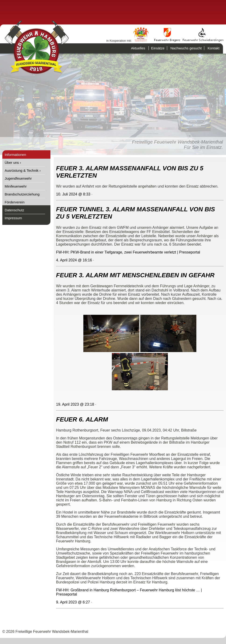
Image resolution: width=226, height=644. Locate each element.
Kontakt (214, 48)
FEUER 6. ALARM (82, 419)
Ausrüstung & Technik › (23, 170)
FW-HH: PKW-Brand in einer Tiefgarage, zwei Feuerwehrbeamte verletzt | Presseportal (128, 252)
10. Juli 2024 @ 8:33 (73, 194)
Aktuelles (138, 48)
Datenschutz (14, 210)
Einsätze (158, 48)
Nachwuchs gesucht (186, 48)
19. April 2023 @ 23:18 (75, 404)
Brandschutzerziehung (22, 194)
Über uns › (13, 163)
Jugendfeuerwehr (18, 178)
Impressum (13, 218)
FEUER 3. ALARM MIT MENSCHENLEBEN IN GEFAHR (135, 275)
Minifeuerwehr (16, 186)
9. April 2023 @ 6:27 (73, 602)
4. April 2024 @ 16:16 (74, 260)
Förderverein (15, 202)
